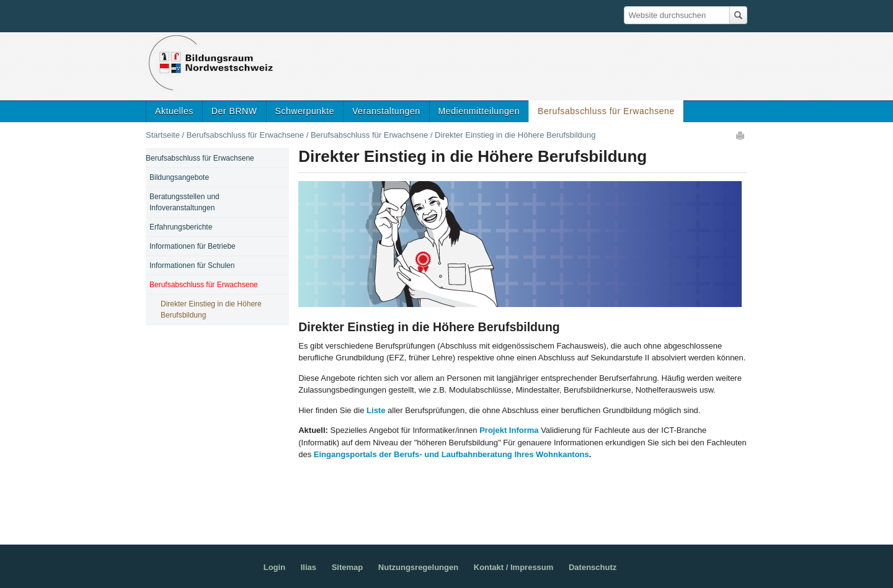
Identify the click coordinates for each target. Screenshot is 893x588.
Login (274, 567)
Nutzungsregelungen (418, 567)
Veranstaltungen (386, 111)
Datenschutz (593, 567)
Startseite (163, 135)
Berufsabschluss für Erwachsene (606, 111)
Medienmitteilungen (479, 111)
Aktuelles (174, 111)
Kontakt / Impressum (514, 567)
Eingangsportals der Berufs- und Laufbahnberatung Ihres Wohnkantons (451, 454)
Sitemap (348, 567)
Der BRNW (234, 111)
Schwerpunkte (305, 111)
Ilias (309, 567)
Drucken (741, 135)
